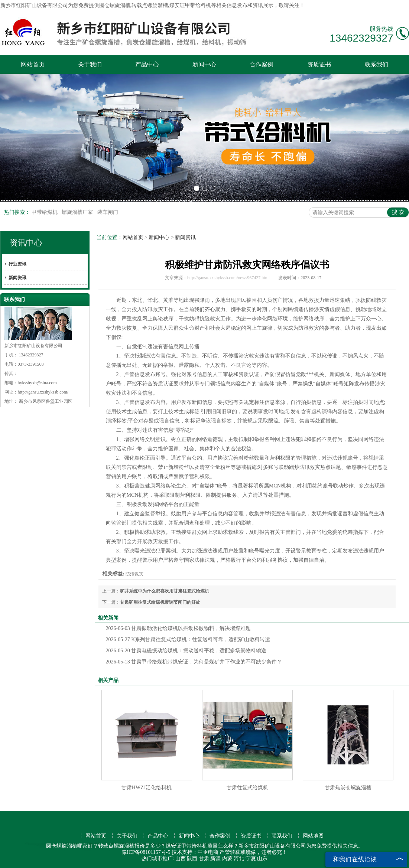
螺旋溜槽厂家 (78, 212)
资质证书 (319, 64)
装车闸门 (108, 212)
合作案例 (262, 64)
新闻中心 (204, 64)
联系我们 (376, 64)
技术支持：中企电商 (195, 852)
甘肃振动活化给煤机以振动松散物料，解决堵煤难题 (178, 628)
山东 (262, 859)
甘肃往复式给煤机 (247, 788)
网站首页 (33, 64)
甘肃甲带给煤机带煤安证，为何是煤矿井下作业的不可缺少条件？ (194, 662)
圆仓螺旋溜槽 (115, 5)
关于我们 (90, 64)
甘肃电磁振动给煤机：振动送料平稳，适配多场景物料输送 (186, 651)
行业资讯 (17, 264)
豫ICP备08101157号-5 (146, 852)
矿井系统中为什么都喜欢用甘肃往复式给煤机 (165, 591)
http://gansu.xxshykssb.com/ (43, 392)
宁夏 (251, 859)
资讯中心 (26, 243)
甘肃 (204, 859)
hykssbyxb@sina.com (37, 383)
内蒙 (227, 859)
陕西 (192, 859)
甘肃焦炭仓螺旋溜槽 (348, 788)
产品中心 (147, 64)
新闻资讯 (17, 278)
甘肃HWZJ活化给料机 (147, 788)
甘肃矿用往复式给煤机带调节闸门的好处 (160, 602)
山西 (181, 859)
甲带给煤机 (45, 212)
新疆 (215, 859)
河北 (239, 859)
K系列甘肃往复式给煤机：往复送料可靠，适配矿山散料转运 (188, 639)
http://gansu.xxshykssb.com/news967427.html (228, 278)
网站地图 (313, 836)
